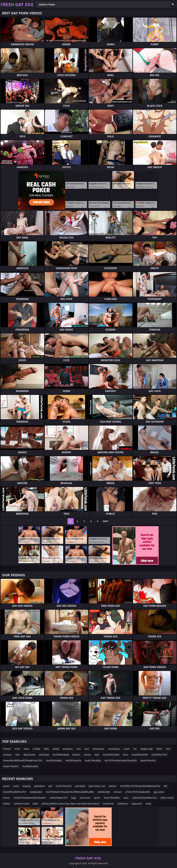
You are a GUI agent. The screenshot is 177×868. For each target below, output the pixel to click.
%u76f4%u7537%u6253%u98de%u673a (140, 786)
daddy (56, 749)
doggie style (147, 749)
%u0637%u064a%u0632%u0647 (30, 798)
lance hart (85, 798)
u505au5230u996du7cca (145, 798)
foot (18, 755)
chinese (7, 749)
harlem (7, 804)
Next (106, 521)
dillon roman (167, 798)
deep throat (29, 755)
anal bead (44, 755)
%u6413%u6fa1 (148, 760)
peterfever (40, 786)
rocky (148, 804)
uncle (16, 786)
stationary (122, 804)
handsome (108, 804)
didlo (46, 749)
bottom (76, 755)
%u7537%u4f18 (63, 786)
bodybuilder (36, 792)
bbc (166, 786)
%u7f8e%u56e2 (30, 766)
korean (87, 755)
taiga (74, 798)
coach (126, 749)
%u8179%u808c (93, 760)
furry (125, 755)
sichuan (118, 792)
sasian (6, 786)
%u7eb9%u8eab (61, 755)
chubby (36, 749)
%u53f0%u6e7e (73, 760)
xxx (135, 749)
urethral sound (22, 804)
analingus (68, 749)
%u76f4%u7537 (159, 755)
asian (26, 749)
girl (50, 786)
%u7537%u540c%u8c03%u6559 (121, 760)
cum (78, 749)
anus (126, 798)
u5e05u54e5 (104, 792)
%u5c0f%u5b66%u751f (15, 792)
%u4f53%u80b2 (54, 760)
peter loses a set (97, 786)
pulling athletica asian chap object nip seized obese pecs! (70, 804)
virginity (26, 786)
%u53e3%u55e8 (111, 755)
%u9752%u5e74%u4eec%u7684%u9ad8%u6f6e (70, 792)
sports (97, 798)
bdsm (159, 749)
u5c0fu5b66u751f (58, 798)
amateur (7, 755)
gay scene (159, 792)
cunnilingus (114, 749)
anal (87, 749)
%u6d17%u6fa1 (11, 766)
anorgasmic (98, 749)
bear (97, 755)
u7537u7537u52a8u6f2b (138, 792)
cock (168, 749)
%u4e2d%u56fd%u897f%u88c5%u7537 (23, 760)
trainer (6, 798)
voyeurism (137, 804)
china (17, 749)
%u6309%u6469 (140, 755)
